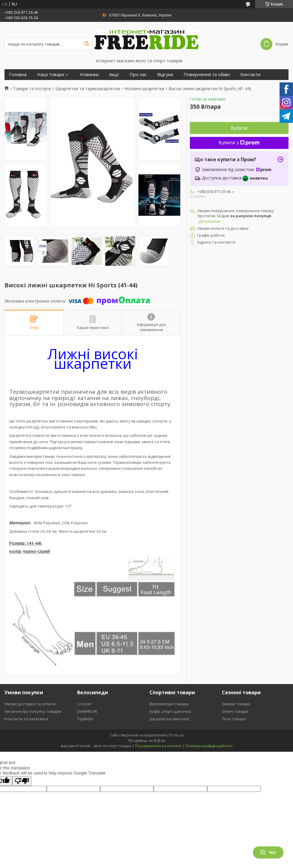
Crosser (84, 704)
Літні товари (234, 719)
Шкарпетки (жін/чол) (169, 719)
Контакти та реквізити (26, 719)
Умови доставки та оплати (30, 704)
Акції (114, 74)
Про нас (138, 74)
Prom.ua (176, 735)
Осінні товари (235, 711)
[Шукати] (86, 44)
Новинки (89, 74)
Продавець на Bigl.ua (146, 741)
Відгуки (165, 74)
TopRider (85, 719)
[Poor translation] (22, 781)
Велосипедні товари (169, 704)
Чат (268, 852)
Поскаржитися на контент (158, 746)
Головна (18, 74)
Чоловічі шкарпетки (144, 89)
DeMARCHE (87, 711)
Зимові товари (236, 704)
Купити (239, 128)
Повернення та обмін (207, 74)
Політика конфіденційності (209, 746)
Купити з (239, 143)
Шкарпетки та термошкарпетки (88, 89)
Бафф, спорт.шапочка (170, 711)
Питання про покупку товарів (33, 711)
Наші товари (51, 74)
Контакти (250, 74)
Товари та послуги (32, 89)
